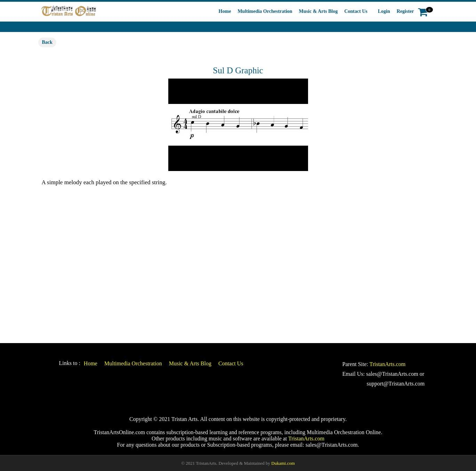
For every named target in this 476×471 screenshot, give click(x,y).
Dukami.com (283, 463)
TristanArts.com (387, 364)
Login (384, 11)
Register (405, 11)
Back (47, 42)
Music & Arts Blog (318, 11)
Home (225, 11)
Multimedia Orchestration (265, 11)
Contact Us (356, 11)
